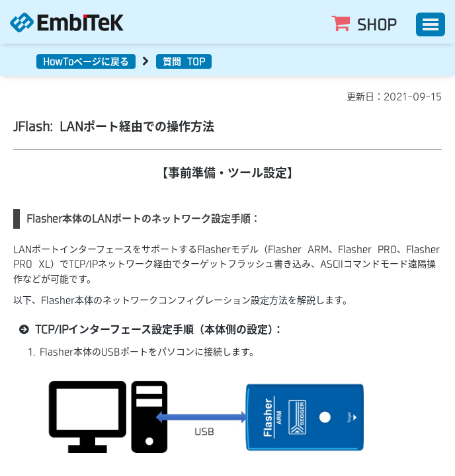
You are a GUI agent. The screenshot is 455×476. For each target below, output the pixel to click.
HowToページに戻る (86, 61)
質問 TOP (184, 61)
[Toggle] (431, 24)
